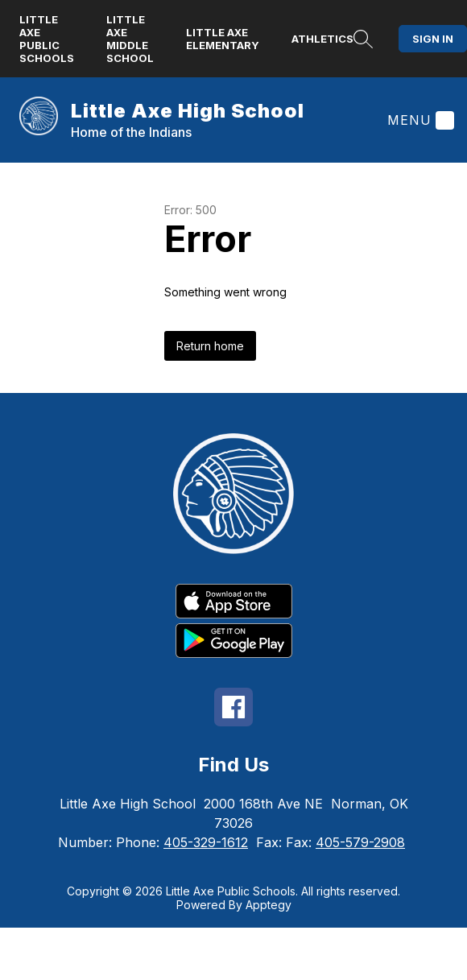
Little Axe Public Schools (47, 39)
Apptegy (269, 905)
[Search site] (363, 39)
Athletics (322, 39)
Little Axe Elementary (223, 39)
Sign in (433, 39)
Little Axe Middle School (130, 39)
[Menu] (419, 120)
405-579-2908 (360, 842)
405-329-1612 (206, 842)
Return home (210, 346)
